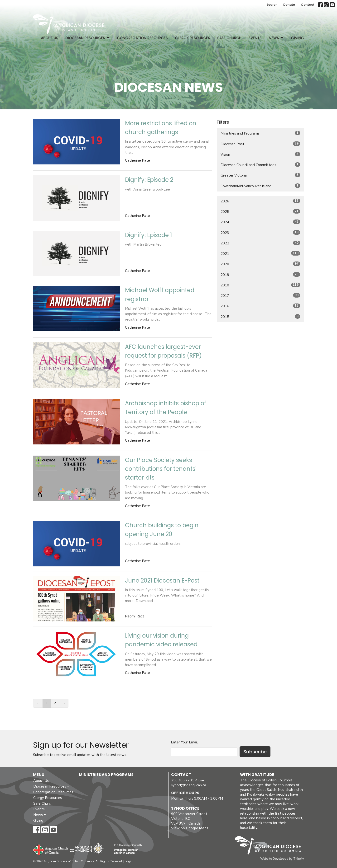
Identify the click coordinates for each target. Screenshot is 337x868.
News (276, 38)
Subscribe (255, 752)
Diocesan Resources (88, 38)
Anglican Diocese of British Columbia (270, 846)
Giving (297, 38)
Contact (308, 5)
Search (272, 5)
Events (255, 38)
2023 (260, 233)
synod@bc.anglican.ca (189, 785)
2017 (260, 296)
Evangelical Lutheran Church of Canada (126, 849)
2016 (260, 306)
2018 (260, 285)
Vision (260, 154)
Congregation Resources (142, 38)
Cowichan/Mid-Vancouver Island (260, 186)
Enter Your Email (184, 742)
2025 (260, 212)
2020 (260, 264)
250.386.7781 (183, 780)
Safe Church (229, 38)
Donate (289, 5)
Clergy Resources (193, 38)
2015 (260, 317)
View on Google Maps (190, 828)
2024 (260, 222)
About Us (50, 38)
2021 (260, 254)
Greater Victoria (260, 175)
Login (129, 861)
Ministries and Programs (260, 133)
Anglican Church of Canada (51, 849)
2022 (260, 243)
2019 (260, 275)
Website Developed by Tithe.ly (282, 859)
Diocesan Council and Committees (260, 165)
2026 (260, 201)
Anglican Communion (87, 848)
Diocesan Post (260, 144)
